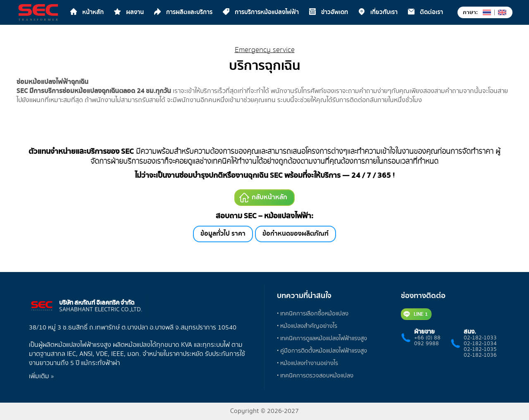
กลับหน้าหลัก (263, 197)
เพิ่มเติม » (41, 376)
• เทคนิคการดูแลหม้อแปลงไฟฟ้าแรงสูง (322, 338)
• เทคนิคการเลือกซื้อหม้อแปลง (313, 314)
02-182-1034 (480, 344)
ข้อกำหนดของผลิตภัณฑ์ (295, 234)
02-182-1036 (480, 355)
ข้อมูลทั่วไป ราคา (223, 234)
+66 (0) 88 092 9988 (427, 341)
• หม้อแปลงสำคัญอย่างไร (307, 326)
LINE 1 (416, 314)
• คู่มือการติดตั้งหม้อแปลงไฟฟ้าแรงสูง (322, 351)
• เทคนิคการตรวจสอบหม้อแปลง (315, 376)
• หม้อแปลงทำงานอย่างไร (307, 363)
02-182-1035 (480, 349)
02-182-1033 (480, 338)
